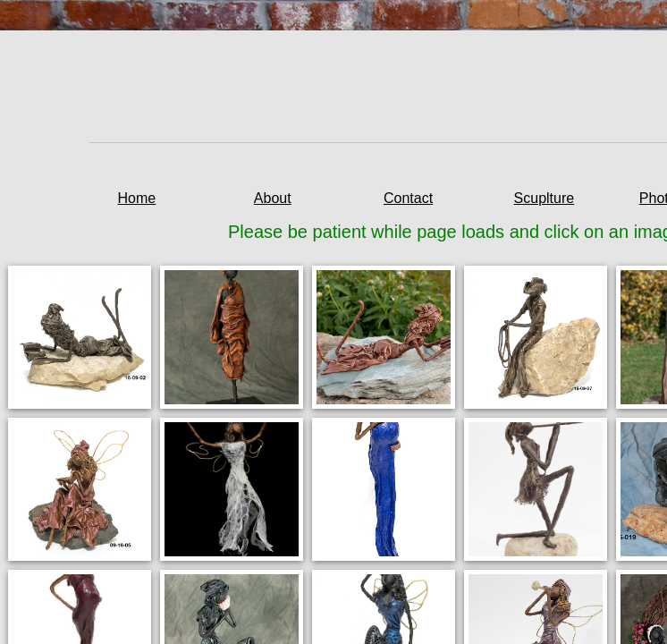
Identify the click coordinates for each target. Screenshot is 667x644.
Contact (408, 198)
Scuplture (545, 198)
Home (137, 198)
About (273, 198)
